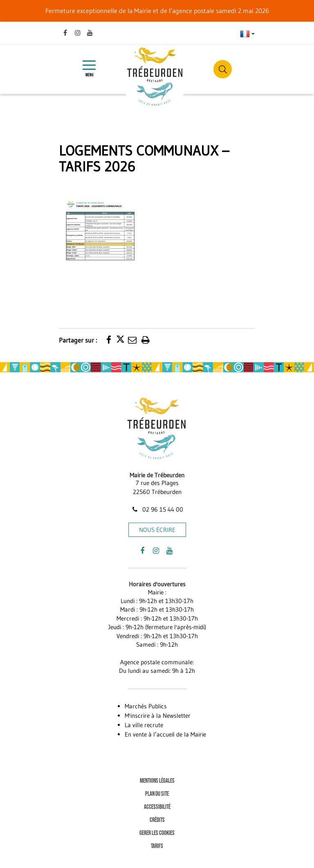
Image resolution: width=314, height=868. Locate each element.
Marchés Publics (146, 706)
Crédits (157, 820)
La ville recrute (144, 725)
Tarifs (157, 846)
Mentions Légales (157, 781)
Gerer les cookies (157, 833)
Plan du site (157, 794)
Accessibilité (157, 807)
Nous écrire (157, 530)
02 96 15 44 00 (157, 509)
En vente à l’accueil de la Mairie (165, 734)
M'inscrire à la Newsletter (158, 716)
